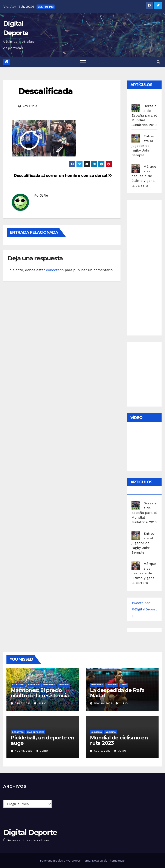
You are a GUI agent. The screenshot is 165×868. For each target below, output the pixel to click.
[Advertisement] (148, 267)
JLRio (44, 196)
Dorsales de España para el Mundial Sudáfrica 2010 (144, 115)
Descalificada (45, 91)
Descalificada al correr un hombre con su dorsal (63, 175)
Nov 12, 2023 (24, 751)
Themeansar (117, 861)
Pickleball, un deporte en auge (43, 740)
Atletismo (18, 685)
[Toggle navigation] (83, 62)
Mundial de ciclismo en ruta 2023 (119, 740)
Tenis (124, 685)
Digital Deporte (30, 832)
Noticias (63, 685)
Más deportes (36, 732)
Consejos (34, 685)
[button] (158, 62)
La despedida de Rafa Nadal (117, 693)
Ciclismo (97, 732)
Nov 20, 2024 (103, 703)
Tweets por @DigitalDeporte (144, 609)
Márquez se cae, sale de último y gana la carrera (144, 176)
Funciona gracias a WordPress (61, 861)
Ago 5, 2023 (102, 751)
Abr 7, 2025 (23, 703)
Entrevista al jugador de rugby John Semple (144, 146)
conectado (55, 270)
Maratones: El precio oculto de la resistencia (40, 693)
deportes (49, 685)
